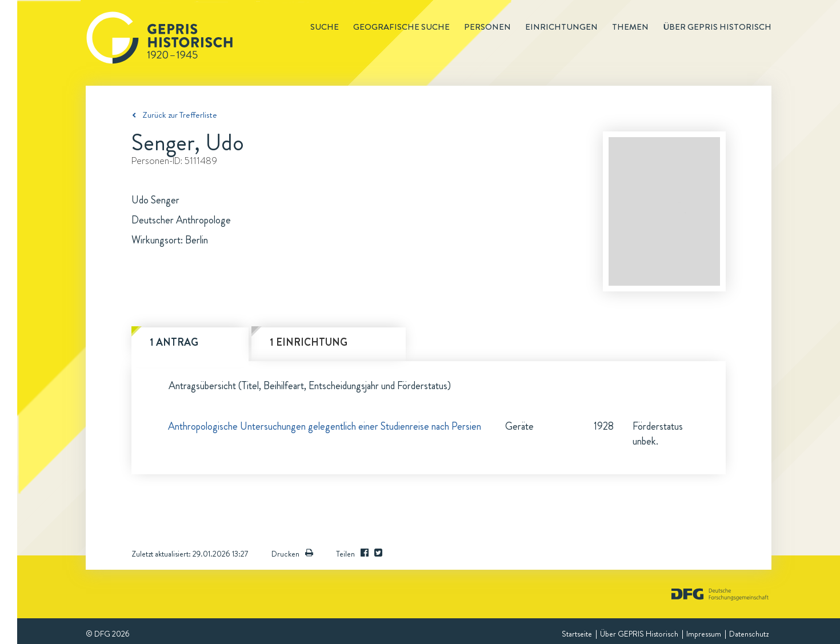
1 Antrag (174, 342)
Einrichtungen (561, 27)
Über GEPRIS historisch (717, 27)
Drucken (292, 554)
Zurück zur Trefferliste (180, 115)
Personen (487, 27)
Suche (325, 27)
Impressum (704, 634)
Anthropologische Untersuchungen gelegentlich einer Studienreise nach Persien (325, 426)
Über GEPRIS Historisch (639, 634)
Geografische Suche (401, 27)
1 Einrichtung (309, 342)
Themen (630, 27)
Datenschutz (749, 634)
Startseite (577, 634)
